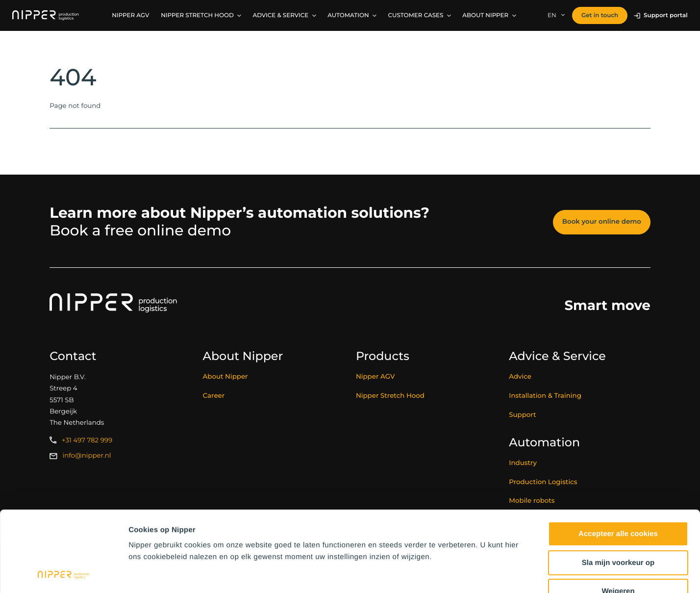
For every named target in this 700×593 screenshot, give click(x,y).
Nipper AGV (130, 15)
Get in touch (600, 15)
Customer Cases (415, 15)
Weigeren (618, 516)
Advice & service (281, 15)
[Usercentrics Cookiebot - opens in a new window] (63, 574)
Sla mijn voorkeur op (618, 487)
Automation (348, 15)
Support (522, 415)
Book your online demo (602, 222)
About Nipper (485, 15)
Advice (520, 377)
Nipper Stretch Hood (197, 15)
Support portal (666, 15)
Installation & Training (545, 396)
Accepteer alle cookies (618, 458)
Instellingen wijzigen (165, 574)
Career (214, 396)
